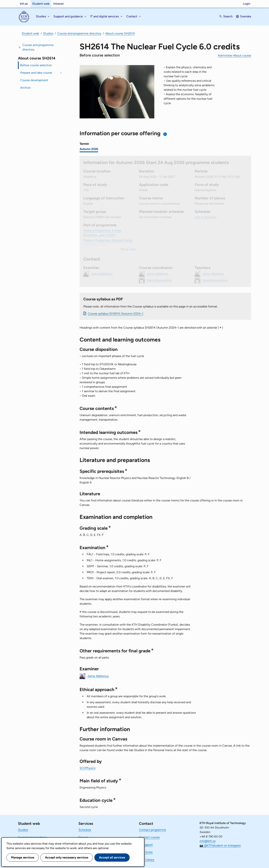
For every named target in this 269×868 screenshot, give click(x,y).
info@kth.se (208, 841)
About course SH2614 (120, 33)
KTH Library (147, 860)
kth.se (24, 4)
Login (247, 4)
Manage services (23, 857)
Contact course (149, 837)
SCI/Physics (88, 768)
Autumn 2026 (89, 149)
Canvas (83, 837)
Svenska (246, 16)
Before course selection (36, 65)
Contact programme (153, 830)
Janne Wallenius (98, 676)
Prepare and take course (36, 73)
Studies (48, 33)
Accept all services (112, 857)
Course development (34, 80)
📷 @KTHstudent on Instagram (220, 845)
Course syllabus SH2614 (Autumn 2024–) (116, 314)
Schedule (85, 830)
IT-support (146, 845)
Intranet (58, 4)
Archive (25, 88)
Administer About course (234, 55)
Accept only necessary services (67, 857)
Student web (41, 4)
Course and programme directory (79, 33)
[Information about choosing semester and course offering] (165, 134)
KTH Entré (146, 852)
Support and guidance (33, 837)
